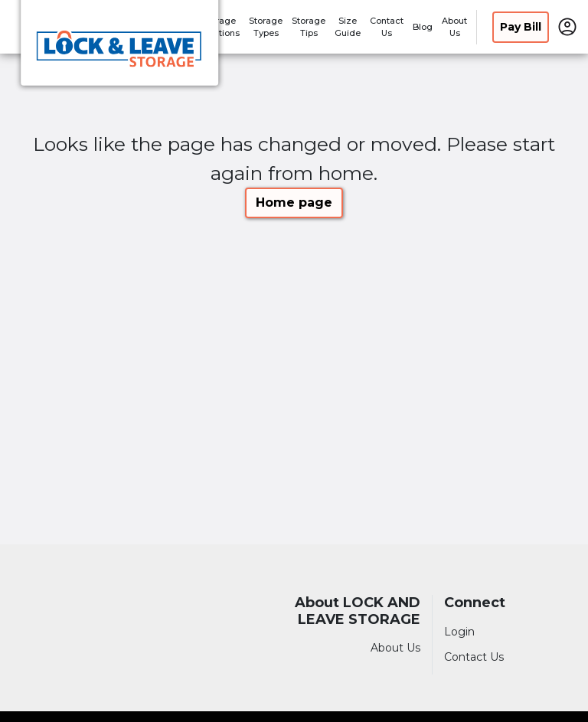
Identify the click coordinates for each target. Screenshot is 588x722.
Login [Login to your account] (459, 632)
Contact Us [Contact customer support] (474, 657)
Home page (294, 203)
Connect (475, 603)
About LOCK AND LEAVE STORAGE (358, 611)
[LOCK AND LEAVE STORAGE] (119, 48)
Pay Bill (521, 27)
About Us (395, 648)
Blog (423, 27)
